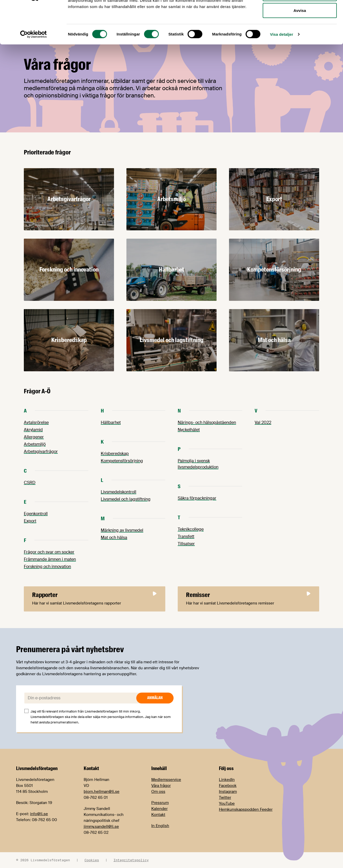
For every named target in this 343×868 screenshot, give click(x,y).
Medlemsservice (166, 780)
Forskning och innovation (47, 567)
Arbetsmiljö (35, 444)
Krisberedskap (115, 454)
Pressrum (160, 803)
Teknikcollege (191, 529)
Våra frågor (161, 786)
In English (160, 826)
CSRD (30, 483)
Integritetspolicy (131, 860)
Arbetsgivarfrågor (41, 451)
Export (30, 521)
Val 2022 (263, 422)
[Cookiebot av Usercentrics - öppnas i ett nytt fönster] (34, 72)
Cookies (92, 860)
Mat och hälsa (114, 538)
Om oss (158, 792)
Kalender (159, 809)
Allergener (34, 437)
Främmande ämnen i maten (50, 559)
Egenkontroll (36, 514)
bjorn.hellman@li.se (102, 792)
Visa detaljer (281, 71)
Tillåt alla (300, 14)
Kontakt (158, 815)
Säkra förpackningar (197, 498)
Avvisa (300, 48)
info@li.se (39, 814)
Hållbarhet (111, 422)
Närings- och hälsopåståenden (207, 422)
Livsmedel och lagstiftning (126, 499)
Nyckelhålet (189, 430)
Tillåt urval (300, 31)
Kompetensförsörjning (122, 461)
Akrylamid (33, 430)
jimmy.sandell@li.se (101, 827)
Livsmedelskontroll (119, 492)
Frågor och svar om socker (49, 552)
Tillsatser (186, 544)
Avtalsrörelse (36, 422)
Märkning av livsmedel (122, 530)
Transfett (186, 536)
